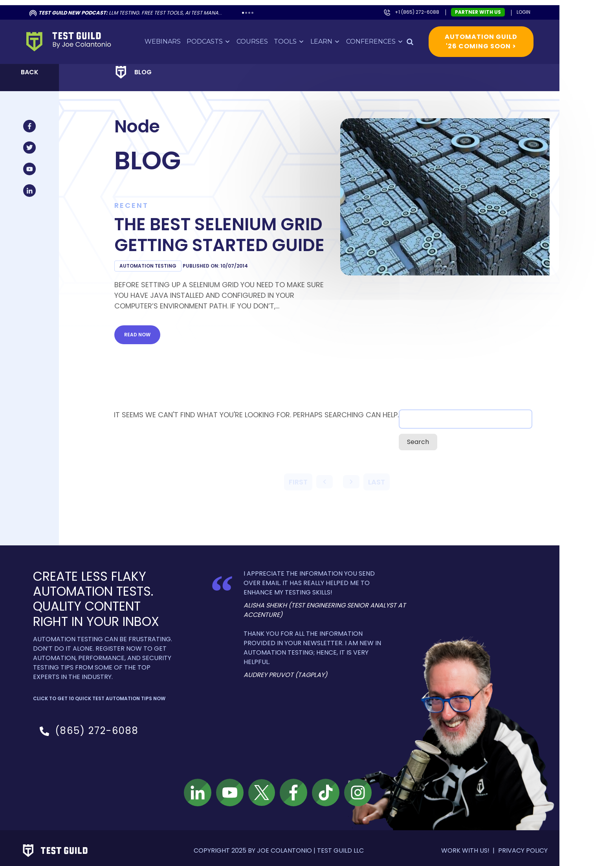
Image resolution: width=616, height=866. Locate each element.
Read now (145, 329)
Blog (151, 67)
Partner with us (486, 7)
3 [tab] (257, 8)
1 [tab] (251, 8)
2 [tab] (254, 8)
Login (531, 7)
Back (38, 67)
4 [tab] (260, 8)
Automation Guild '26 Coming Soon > (489, 36)
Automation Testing (156, 261)
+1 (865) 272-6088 (425, 7)
